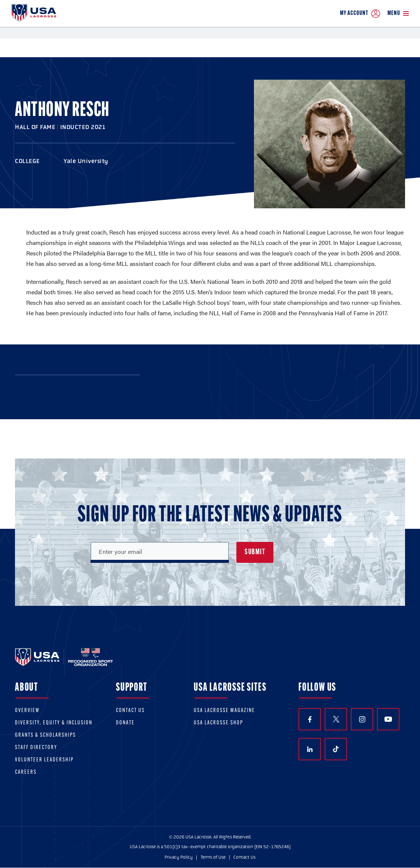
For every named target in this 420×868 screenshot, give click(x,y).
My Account (360, 14)
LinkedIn (310, 749)
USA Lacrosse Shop (218, 723)
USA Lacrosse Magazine (224, 711)
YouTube (388, 719)
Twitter (336, 719)
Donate (125, 723)
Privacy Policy (179, 857)
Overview (27, 711)
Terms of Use (213, 857)
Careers (26, 772)
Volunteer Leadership (44, 760)
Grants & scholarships (45, 735)
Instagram (362, 719)
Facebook (310, 719)
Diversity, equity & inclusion (54, 723)
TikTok (336, 749)
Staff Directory (36, 748)
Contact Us (130, 711)
